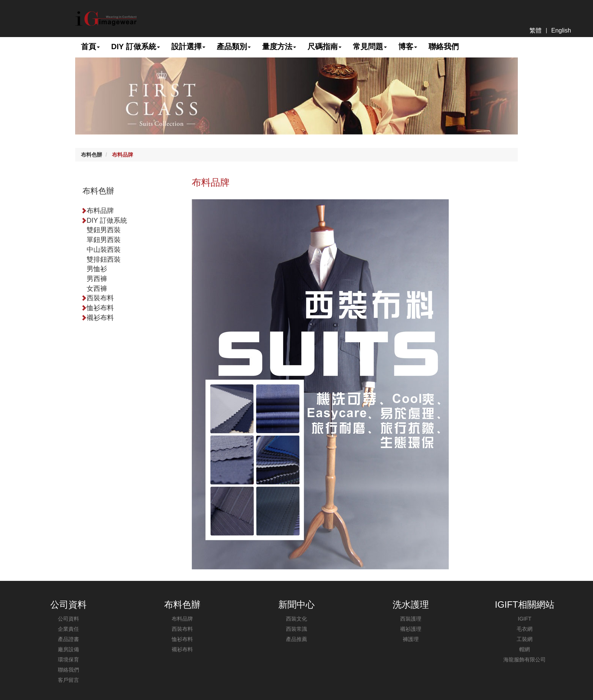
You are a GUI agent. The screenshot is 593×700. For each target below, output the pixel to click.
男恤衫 (97, 269)
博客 (408, 47)
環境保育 (68, 660)
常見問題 (370, 47)
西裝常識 (296, 629)
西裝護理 (411, 619)
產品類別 (234, 47)
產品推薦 (296, 639)
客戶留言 (68, 680)
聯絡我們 (444, 47)
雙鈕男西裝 (104, 230)
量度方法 (279, 47)
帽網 (525, 649)
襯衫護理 (411, 629)
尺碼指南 (324, 47)
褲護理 (411, 639)
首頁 (90, 47)
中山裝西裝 (104, 250)
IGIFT (525, 619)
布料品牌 (123, 155)
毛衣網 (525, 629)
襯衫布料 (97, 318)
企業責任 (68, 629)
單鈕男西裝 (104, 240)
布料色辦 (92, 155)
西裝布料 (97, 298)
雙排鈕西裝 (104, 259)
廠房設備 (68, 649)
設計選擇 (188, 47)
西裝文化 (296, 619)
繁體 (536, 30)
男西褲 (97, 279)
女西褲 (97, 289)
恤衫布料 (97, 308)
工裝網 (525, 639)
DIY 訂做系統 (136, 47)
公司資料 (68, 619)
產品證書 (68, 639)
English (561, 30)
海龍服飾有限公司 (525, 660)
